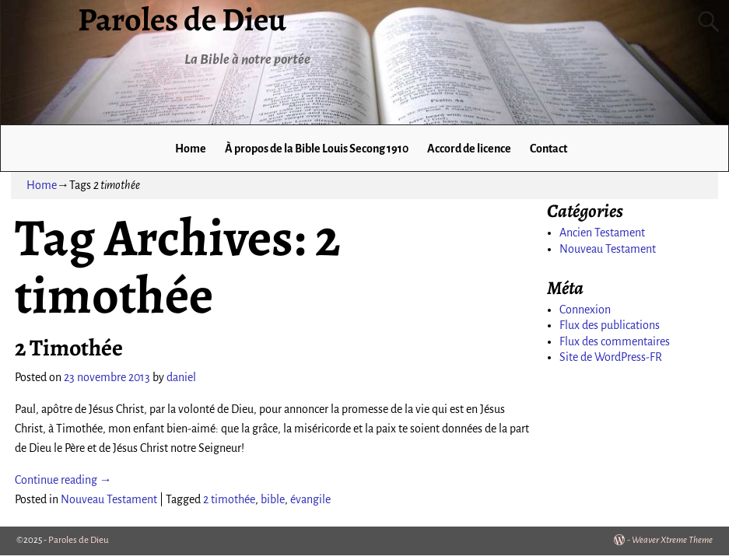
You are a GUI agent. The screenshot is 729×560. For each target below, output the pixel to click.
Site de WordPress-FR (611, 357)
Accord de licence (469, 149)
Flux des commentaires (615, 341)
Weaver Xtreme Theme (672, 540)
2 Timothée (69, 348)
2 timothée (229, 499)
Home (191, 149)
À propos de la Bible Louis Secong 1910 (317, 149)
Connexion (585, 310)
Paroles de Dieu (79, 540)
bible (273, 499)
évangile (310, 499)
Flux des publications (610, 325)
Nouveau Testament (109, 499)
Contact (549, 149)
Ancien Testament (602, 233)
